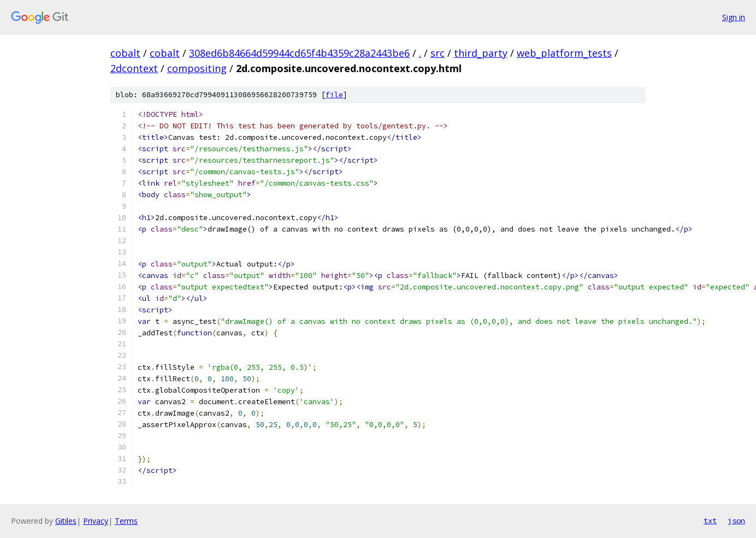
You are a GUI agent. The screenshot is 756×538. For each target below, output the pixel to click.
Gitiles (66, 521)
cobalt (125, 53)
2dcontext (134, 68)
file (334, 95)
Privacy (96, 521)
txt (710, 521)
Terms (126, 521)
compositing (197, 68)
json (736, 521)
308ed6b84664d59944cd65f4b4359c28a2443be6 (299, 53)
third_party (481, 53)
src (438, 53)
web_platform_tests (564, 53)
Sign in (734, 17)
